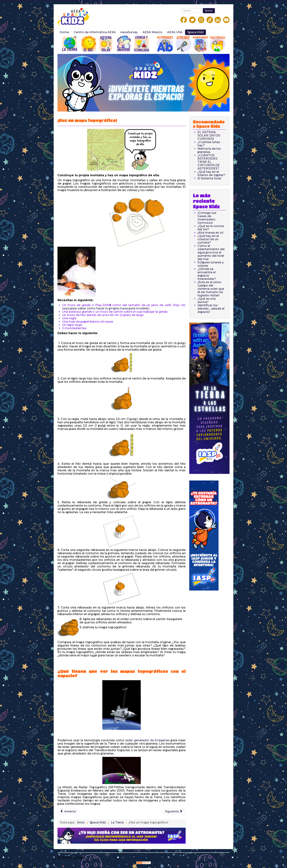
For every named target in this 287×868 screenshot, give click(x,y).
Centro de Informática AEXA (95, 32)
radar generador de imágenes (147, 740)
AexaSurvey (129, 32)
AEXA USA (175, 32)
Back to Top (220, 858)
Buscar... (181, 8)
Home (64, 32)
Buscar (209, 11)
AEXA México (152, 32)
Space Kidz (195, 32)
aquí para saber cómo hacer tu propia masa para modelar (106, 308)
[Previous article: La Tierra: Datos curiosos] (68, 812)
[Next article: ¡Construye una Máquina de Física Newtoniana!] (174, 812)
